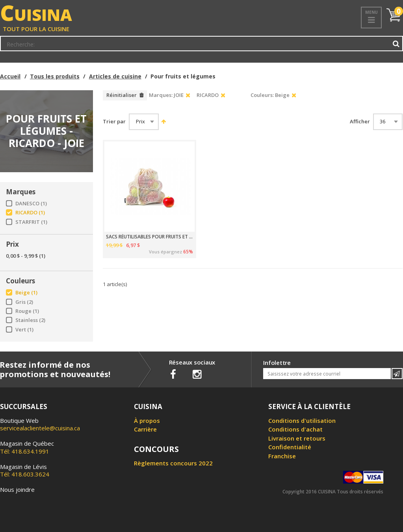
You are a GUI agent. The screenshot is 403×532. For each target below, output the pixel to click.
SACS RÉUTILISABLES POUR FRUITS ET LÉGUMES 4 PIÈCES (149, 237)
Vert (24, 330)
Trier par (114, 122)
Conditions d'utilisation (302, 420)
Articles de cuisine (115, 76)
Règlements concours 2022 (173, 463)
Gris (24, 302)
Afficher (360, 122)
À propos (147, 420)
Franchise (282, 456)
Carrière (145, 429)
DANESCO (31, 204)
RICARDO (30, 213)
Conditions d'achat (295, 429)
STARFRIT (31, 222)
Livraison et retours (297, 438)
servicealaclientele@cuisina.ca (40, 428)
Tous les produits (55, 76)
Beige (26, 293)
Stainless (30, 320)
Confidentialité (290, 447)
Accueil (10, 76)
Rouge (27, 311)
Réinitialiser (122, 95)
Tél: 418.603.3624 (25, 471)
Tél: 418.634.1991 (27, 447)
